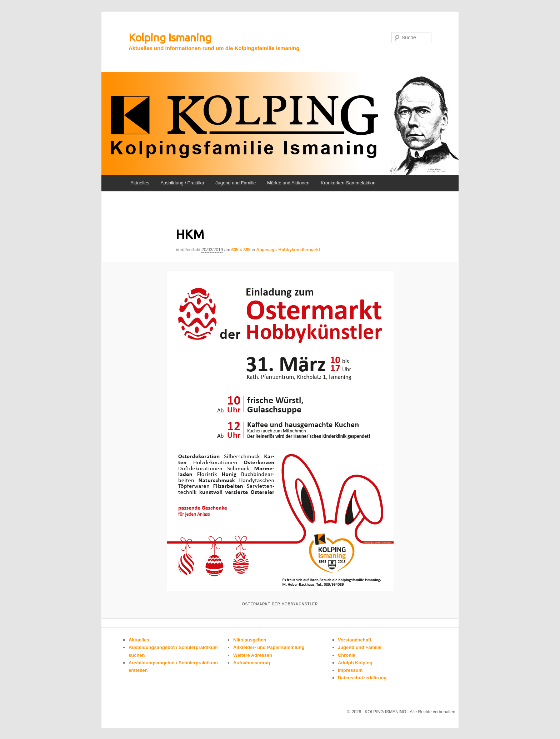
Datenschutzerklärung (362, 678)
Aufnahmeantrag (252, 663)
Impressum (350, 670)
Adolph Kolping (355, 663)
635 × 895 (241, 250)
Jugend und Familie (236, 183)
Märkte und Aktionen (288, 183)
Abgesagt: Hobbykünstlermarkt (288, 250)
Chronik (347, 655)
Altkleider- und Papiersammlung (269, 647)
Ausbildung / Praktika (182, 183)
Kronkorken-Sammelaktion (348, 183)
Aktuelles (140, 183)
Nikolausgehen (250, 640)
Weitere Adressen (253, 655)
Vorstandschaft (355, 640)
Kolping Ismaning (170, 38)
